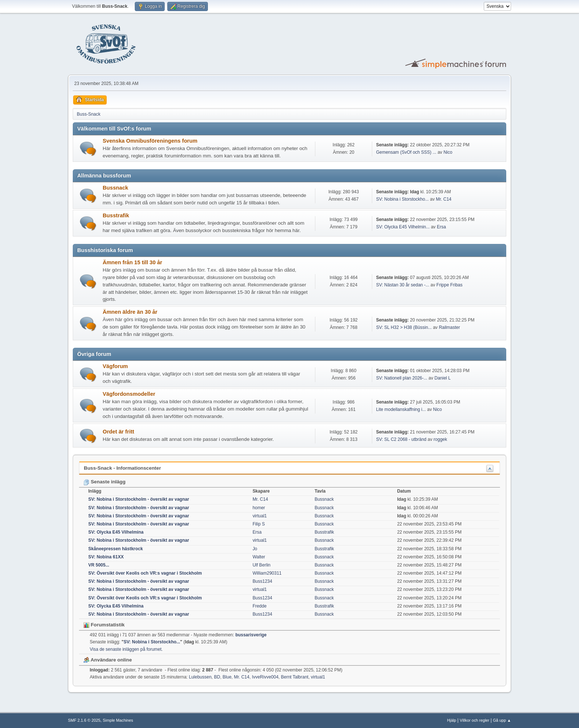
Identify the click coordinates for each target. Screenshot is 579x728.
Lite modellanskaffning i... (401, 409)
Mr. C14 (444, 199)
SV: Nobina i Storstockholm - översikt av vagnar (139, 499)
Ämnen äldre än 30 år (130, 312)
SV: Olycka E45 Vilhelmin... (403, 227)
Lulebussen (200, 677)
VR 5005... (99, 565)
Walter (259, 557)
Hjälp (452, 720)
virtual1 (260, 516)
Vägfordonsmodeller (129, 394)
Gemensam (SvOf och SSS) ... (406, 152)
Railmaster (449, 327)
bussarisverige (251, 635)
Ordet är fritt (119, 432)
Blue (227, 677)
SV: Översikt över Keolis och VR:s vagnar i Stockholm (145, 573)
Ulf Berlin (262, 565)
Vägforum (115, 366)
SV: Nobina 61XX (106, 557)
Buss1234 (262, 581)
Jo (255, 549)
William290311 (267, 573)
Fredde (260, 606)
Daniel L (443, 378)
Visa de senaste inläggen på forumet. (126, 649)
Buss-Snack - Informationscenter (122, 468)
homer (259, 508)
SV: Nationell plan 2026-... (402, 378)
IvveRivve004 (265, 677)
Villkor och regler (474, 720)
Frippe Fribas (450, 285)
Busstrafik (116, 215)
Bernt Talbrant (295, 677)
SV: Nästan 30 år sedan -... (402, 285)
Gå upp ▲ (502, 720)
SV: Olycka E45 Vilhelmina (116, 532)
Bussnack (115, 188)
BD (217, 677)
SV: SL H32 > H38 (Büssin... (404, 327)
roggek (440, 439)
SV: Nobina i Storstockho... (402, 199)
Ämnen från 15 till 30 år (132, 262)
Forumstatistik (104, 625)
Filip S (259, 524)
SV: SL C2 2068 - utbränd (401, 439)
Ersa (441, 227)
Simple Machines (118, 720)
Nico (448, 152)
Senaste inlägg (105, 482)
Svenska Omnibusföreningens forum (150, 141)
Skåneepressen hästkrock (116, 549)
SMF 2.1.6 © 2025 (84, 720)
